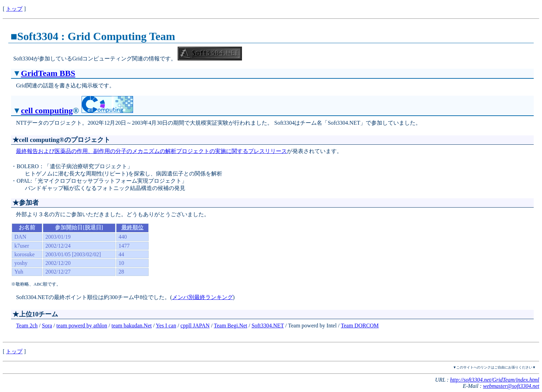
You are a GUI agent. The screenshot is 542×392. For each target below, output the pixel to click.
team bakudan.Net (132, 326)
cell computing (47, 111)
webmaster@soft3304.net (511, 386)
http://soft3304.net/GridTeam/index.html (495, 380)
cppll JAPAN (195, 326)
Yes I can (166, 326)
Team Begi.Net (231, 326)
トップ (14, 9)
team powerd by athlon (82, 326)
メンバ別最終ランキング (203, 297)
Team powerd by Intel (312, 326)
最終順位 (132, 227)
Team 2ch (27, 326)
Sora (47, 326)
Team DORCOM (360, 326)
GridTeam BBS (48, 73)
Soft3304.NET (268, 326)
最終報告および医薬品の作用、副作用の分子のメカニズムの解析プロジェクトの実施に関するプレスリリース (151, 151)
